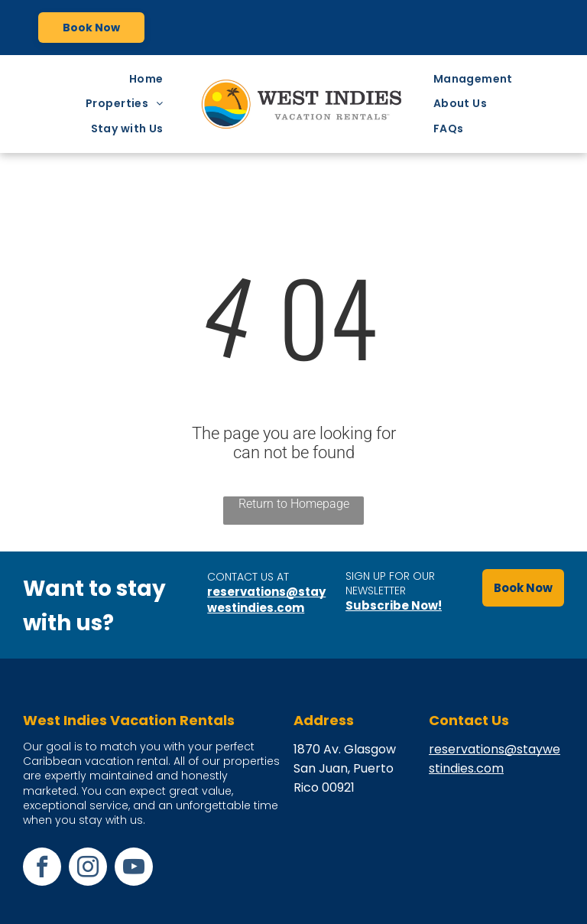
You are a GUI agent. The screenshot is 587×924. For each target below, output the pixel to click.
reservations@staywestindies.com (266, 600)
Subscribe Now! (394, 605)
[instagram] (88, 869)
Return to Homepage (294, 504)
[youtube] (134, 869)
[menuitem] (150, 79)
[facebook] (42, 869)
